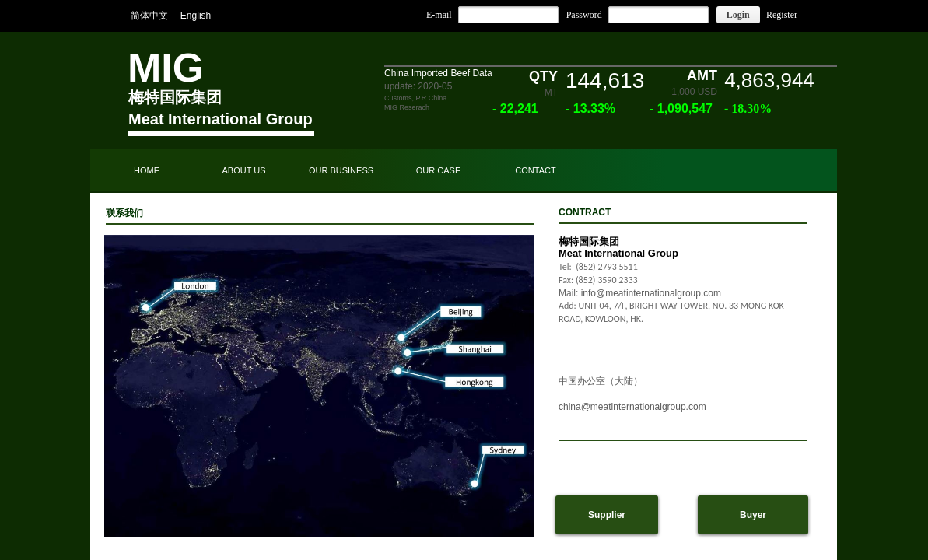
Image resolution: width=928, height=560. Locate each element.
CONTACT (535, 170)
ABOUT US (243, 170)
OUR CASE (438, 170)
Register (782, 15)
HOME (147, 170)
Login (738, 15)
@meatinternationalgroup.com (644, 407)
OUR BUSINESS (341, 170)
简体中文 (149, 16)
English (196, 16)
